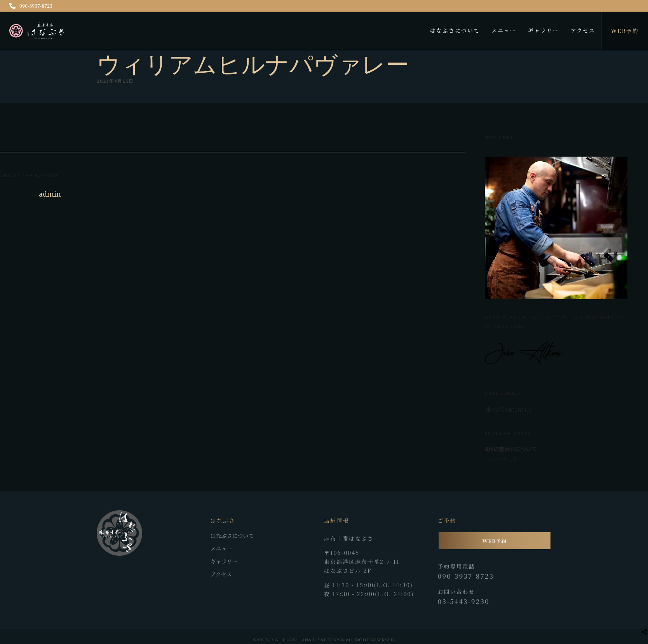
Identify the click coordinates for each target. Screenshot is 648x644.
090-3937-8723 (31, 6)
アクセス (583, 30)
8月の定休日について (511, 449)
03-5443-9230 (464, 601)
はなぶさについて (455, 30)
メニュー (504, 30)
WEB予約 (625, 31)
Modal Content (504, 409)
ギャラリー (543, 30)
